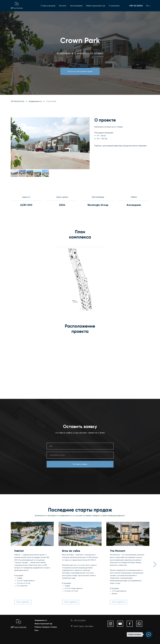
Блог (37, 630)
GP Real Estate (18, 101)
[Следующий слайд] (86, 143)
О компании (114, 6)
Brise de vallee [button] (71, 551)
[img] (19, 623)
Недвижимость (35, 101)
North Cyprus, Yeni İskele (83, 626)
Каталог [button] (63, 6)
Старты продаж (48, 6)
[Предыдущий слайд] (14, 143)
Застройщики (76, 6)
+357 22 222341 (136, 6)
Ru (148, 6)
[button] (80, 71)
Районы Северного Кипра (46, 626)
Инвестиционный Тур (43, 623)
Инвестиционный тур (96, 6)
